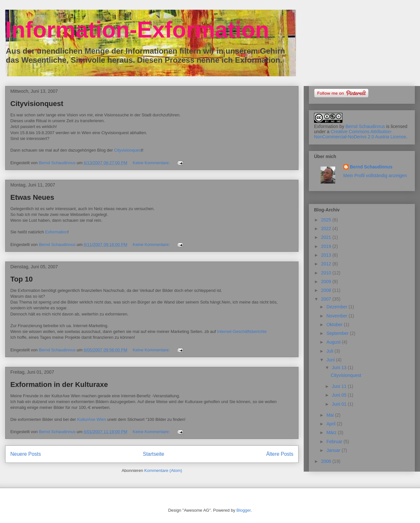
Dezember (337, 307)
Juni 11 (340, 386)
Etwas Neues (32, 197)
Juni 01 (340, 404)
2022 (327, 229)
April (331, 424)
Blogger (244, 510)
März (332, 432)
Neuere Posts (26, 454)
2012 (327, 264)
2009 (327, 282)
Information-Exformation (137, 30)
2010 (327, 273)
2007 (327, 299)
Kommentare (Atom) (163, 470)
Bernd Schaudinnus (365, 126)
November (337, 316)
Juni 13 (340, 368)
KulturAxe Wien (92, 419)
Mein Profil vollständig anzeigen (375, 176)
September (338, 333)
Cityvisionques (128, 150)
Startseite (153, 454)
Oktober (335, 325)
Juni (331, 360)
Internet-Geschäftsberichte (242, 331)
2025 (327, 220)
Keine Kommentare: (152, 163)
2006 (327, 461)
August (334, 342)
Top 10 (21, 279)
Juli (330, 351)
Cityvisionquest (37, 104)
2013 (327, 255)
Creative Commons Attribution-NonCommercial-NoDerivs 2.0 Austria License (360, 134)
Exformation (56, 232)
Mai (331, 415)
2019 (327, 246)
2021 (327, 237)
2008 (327, 290)
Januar (334, 450)
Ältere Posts (280, 454)
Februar (335, 442)
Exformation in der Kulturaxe (59, 384)
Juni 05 (340, 395)
